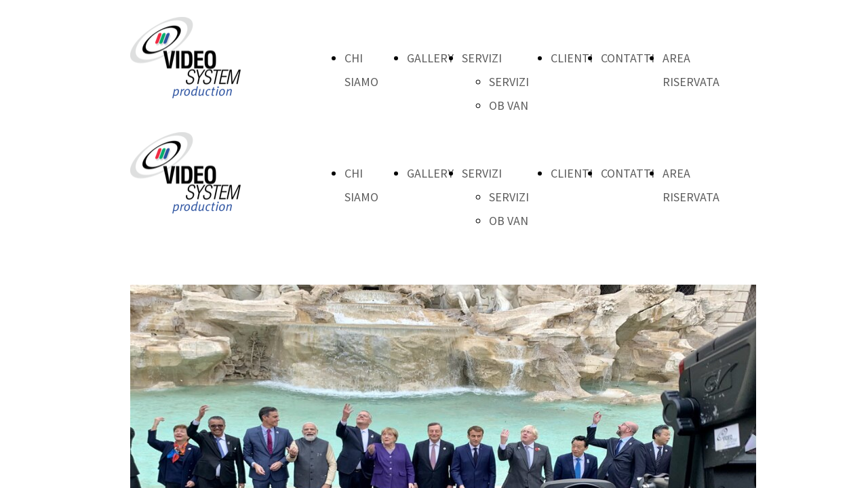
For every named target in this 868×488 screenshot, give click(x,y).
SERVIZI (482, 58)
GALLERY (430, 58)
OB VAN (509, 105)
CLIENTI (572, 58)
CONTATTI (628, 58)
